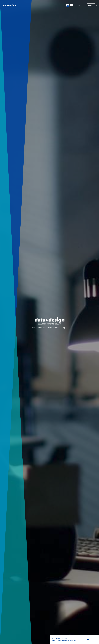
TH (68, 5)
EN (72, 5)
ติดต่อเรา (91, 5)
